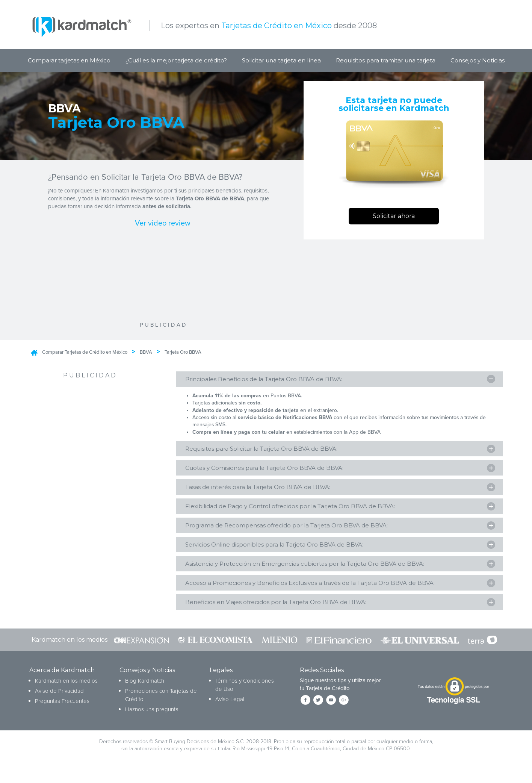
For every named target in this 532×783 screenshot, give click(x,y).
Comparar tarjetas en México (69, 60)
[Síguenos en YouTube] (331, 708)
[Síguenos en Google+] (344, 708)
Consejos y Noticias (478, 60)
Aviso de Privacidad (59, 699)
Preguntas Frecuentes (62, 709)
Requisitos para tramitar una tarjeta (386, 60)
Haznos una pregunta (152, 717)
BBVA (146, 352)
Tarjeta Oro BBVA (183, 352)
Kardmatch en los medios (66, 689)
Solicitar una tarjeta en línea (281, 60)
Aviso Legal (230, 707)
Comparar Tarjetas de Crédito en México (85, 352)
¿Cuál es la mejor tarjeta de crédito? (176, 60)
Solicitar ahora (394, 216)
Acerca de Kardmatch (62, 678)
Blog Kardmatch (145, 689)
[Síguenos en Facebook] (305, 708)
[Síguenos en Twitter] (318, 708)
